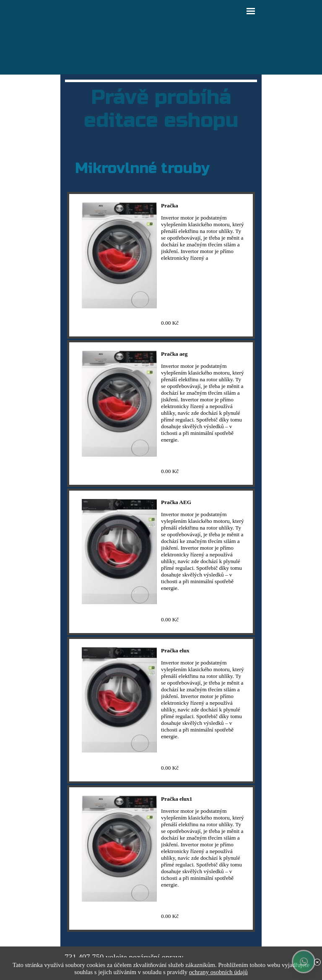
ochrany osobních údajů (218, 972)
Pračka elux (175, 650)
